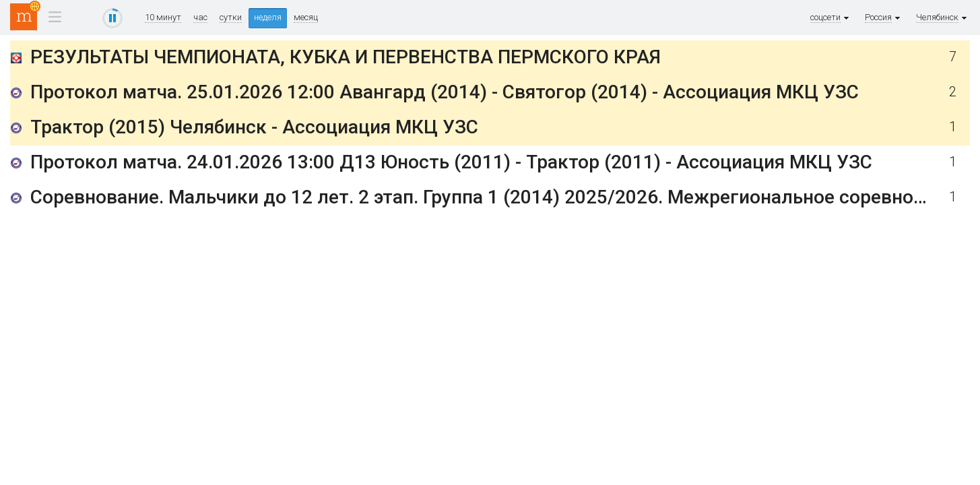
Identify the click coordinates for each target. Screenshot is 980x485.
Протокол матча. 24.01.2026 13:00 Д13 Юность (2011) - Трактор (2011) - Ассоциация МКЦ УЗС (451, 162)
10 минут (163, 18)
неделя (268, 17)
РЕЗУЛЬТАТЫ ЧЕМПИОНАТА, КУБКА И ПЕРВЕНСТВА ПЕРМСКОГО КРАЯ (346, 57)
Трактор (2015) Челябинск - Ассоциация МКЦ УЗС (254, 127)
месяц (306, 18)
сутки (231, 18)
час (200, 18)
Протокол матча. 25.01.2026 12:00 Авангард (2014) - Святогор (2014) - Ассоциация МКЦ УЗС (445, 92)
